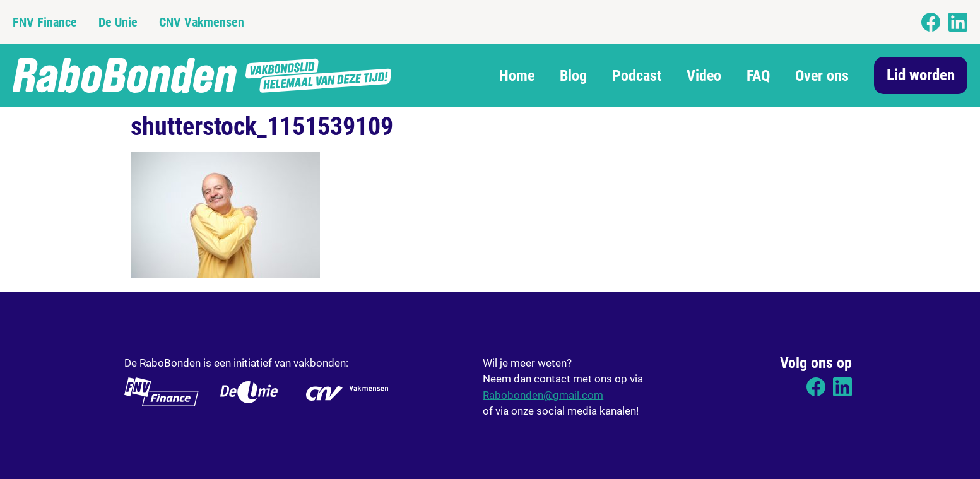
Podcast (637, 76)
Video (704, 76)
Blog (573, 76)
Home (517, 76)
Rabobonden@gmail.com (543, 395)
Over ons (822, 76)
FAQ (758, 76)
